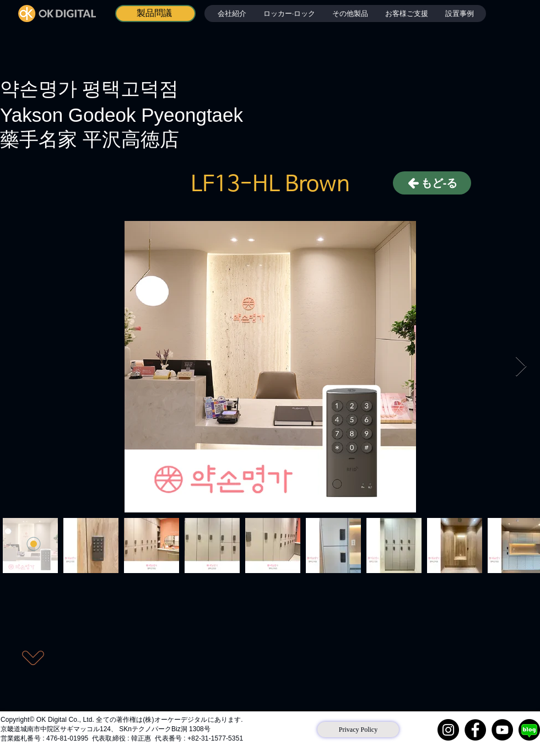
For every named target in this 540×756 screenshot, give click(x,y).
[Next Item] (521, 367)
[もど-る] (432, 183)
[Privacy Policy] (358, 730)
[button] (289, 13)
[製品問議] (155, 13)
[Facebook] (475, 730)
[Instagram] (448, 730)
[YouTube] (502, 730)
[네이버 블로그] (529, 730)
